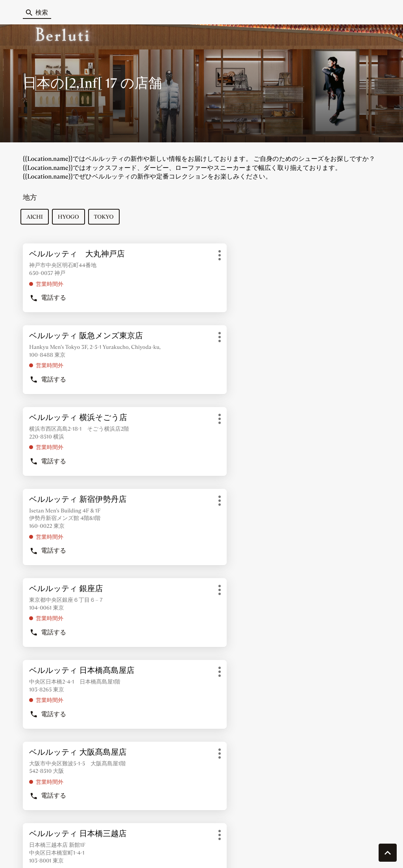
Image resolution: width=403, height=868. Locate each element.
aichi (37, 219)
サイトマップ (218, 850)
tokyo (106, 219)
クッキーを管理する (42, 850)
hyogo (71, 219)
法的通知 (305, 850)
